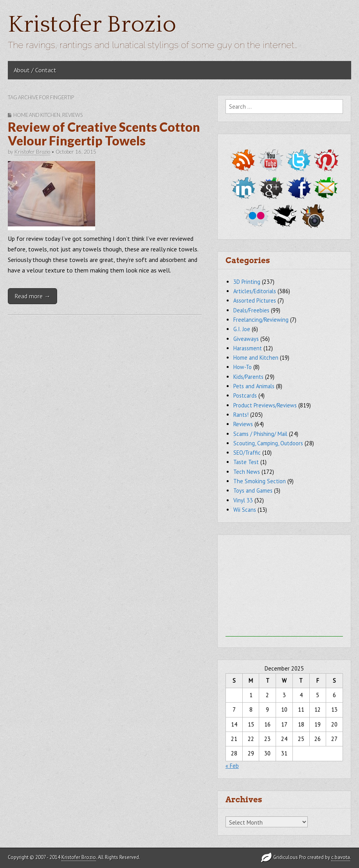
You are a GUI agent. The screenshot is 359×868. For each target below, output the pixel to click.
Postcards (245, 395)
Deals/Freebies (251, 310)
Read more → (32, 296)
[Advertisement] (284, 588)
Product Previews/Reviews (265, 405)
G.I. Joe (242, 329)
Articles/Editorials (255, 291)
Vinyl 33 (243, 500)
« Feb (232, 766)
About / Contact (35, 70)
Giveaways (246, 339)
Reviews (72, 115)
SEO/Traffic (247, 453)
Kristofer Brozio (92, 25)
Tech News (247, 472)
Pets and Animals (254, 386)
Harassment (248, 348)
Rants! (241, 415)
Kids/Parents (248, 377)
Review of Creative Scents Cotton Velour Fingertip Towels (104, 134)
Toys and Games (253, 490)
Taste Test (246, 462)
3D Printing (247, 282)
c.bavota (341, 857)
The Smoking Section (260, 481)
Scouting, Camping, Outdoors (268, 443)
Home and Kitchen (37, 115)
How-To (243, 367)
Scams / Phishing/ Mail (260, 434)
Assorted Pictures (255, 300)
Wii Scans (245, 510)
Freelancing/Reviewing (261, 320)
